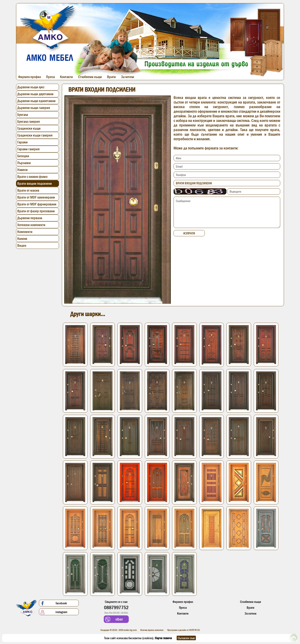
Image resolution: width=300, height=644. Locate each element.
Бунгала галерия (29, 121)
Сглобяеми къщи (90, 77)
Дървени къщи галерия (34, 108)
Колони (22, 239)
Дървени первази (30, 218)
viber (114, 619)
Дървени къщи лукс (31, 87)
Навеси (22, 170)
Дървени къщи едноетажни (36, 101)
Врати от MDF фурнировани (37, 204)
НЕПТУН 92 (194, 630)
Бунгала (23, 115)
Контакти (66, 77)
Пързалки (24, 163)
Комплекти (25, 232)
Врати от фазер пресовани (36, 211)
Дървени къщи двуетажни (35, 94)
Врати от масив (28, 190)
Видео (22, 245)
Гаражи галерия (28, 149)
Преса (50, 77)
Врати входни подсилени (35, 183)
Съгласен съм (186, 638)
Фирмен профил (29, 77)
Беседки (23, 156)
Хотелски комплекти (31, 225)
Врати (111, 77)
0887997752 (116, 607)
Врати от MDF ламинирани (36, 197)
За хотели (128, 77)
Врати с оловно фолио (32, 177)
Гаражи (22, 142)
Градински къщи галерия (35, 135)
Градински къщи (29, 128)
